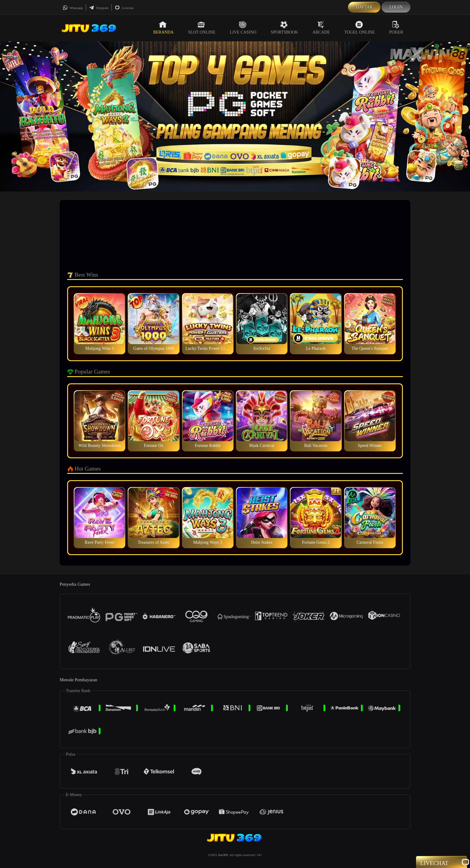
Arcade (321, 28)
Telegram (99, 8)
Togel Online (360, 28)
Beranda (163, 28)
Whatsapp (73, 8)
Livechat (124, 8)
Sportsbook (284, 28)
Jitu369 (223, 855)
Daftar (364, 7)
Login (396, 7)
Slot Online (202, 28)
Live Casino (243, 28)
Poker (396, 28)
